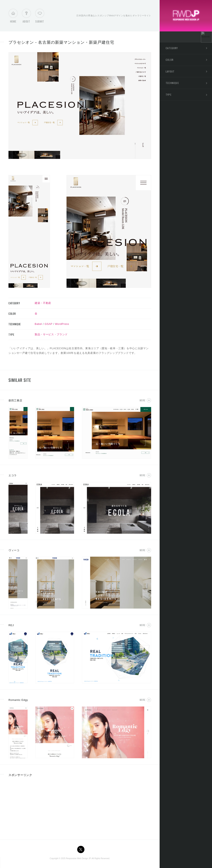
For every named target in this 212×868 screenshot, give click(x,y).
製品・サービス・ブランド (51, 334)
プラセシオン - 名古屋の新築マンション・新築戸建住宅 (61, 42)
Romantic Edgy (18, 700)
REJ (11, 625)
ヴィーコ (14, 550)
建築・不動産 (43, 303)
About (26, 17)
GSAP (48, 324)
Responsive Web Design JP (78, 858)
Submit (40, 17)
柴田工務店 (15, 400)
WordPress (62, 324)
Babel (38, 324)
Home (13, 17)
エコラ (13, 475)
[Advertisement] (39, 807)
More (143, 400)
